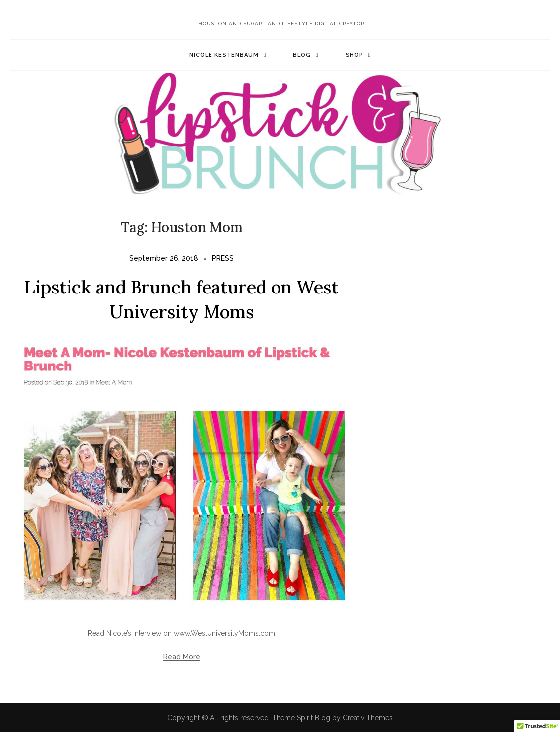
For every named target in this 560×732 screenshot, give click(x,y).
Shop (354, 55)
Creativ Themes (368, 718)
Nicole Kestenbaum (224, 55)
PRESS (223, 258)
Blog (302, 55)
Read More (182, 657)
